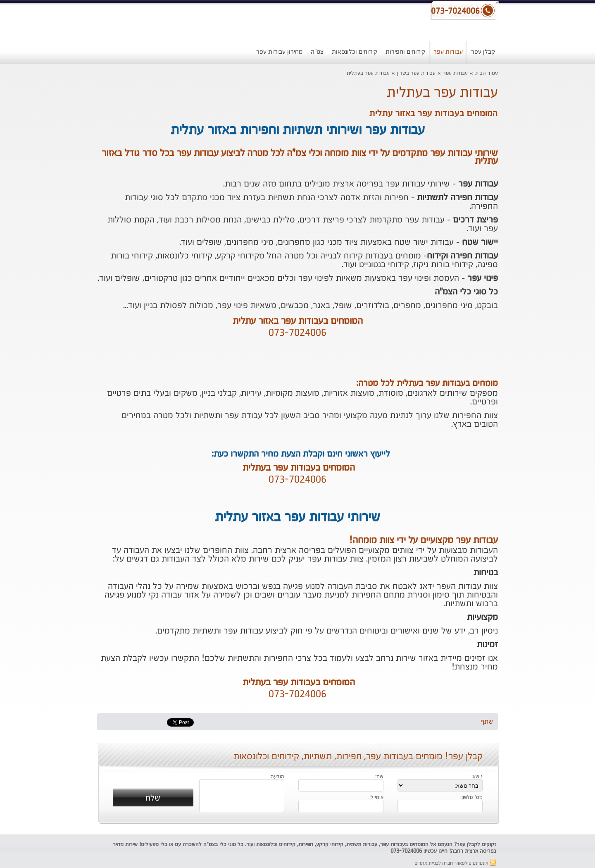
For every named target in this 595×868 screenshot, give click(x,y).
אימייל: (376, 798)
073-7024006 (297, 333)
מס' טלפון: (471, 798)
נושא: (477, 777)
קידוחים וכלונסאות (355, 52)
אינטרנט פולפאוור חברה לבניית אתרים (455, 863)
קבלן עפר (483, 52)
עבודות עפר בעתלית (368, 73)
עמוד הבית (487, 73)
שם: (379, 777)
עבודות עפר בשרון (416, 73)
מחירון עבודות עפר (279, 52)
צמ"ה (317, 52)
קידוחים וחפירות (405, 52)
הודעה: (277, 777)
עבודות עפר (448, 52)
